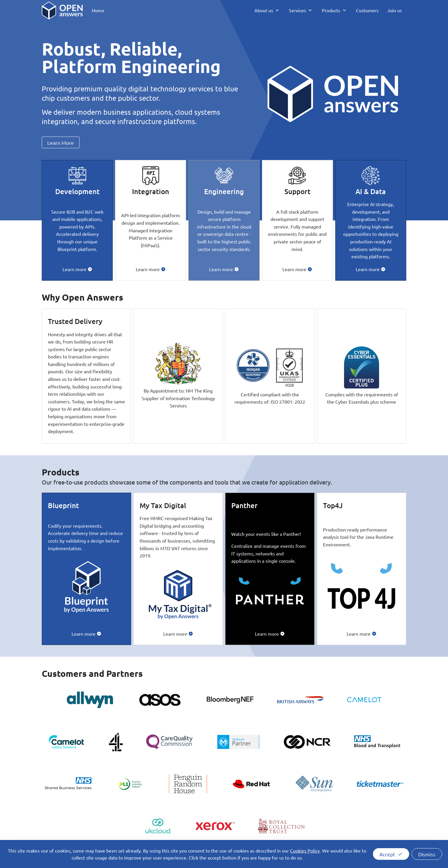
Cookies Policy (305, 850)
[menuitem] (98, 11)
